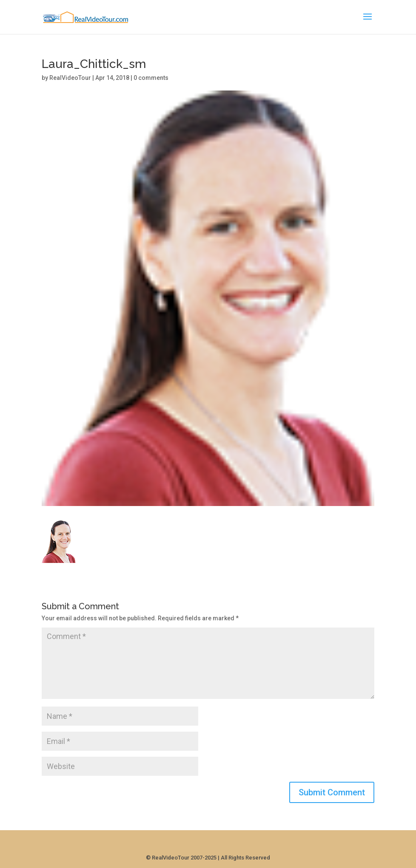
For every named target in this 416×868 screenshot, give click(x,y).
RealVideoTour (70, 78)
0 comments (151, 78)
